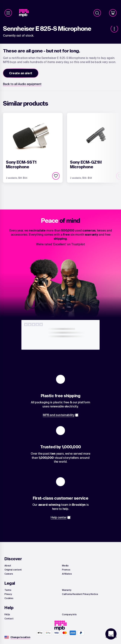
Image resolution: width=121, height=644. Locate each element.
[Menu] (8, 13)
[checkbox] (56, 176)
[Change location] (20, 637)
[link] (25, 13)
